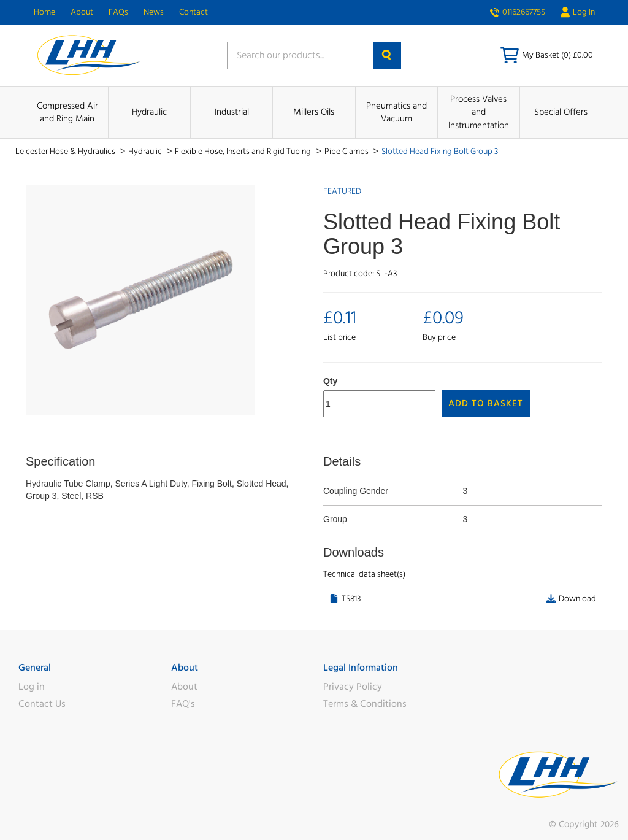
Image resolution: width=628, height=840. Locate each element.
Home (44, 12)
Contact (193, 12)
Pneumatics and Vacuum (396, 112)
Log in (32, 687)
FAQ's (183, 704)
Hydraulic (149, 112)
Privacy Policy (353, 687)
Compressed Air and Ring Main (67, 112)
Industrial (232, 112)
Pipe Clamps (347, 152)
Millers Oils (314, 112)
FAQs (118, 12)
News (154, 12)
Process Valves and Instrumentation (479, 112)
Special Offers (561, 112)
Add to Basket (486, 403)
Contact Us (42, 704)
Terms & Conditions (365, 704)
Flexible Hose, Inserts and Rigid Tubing (244, 152)
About (82, 12)
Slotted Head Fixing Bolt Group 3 (440, 152)
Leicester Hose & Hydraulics (66, 152)
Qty (330, 381)
